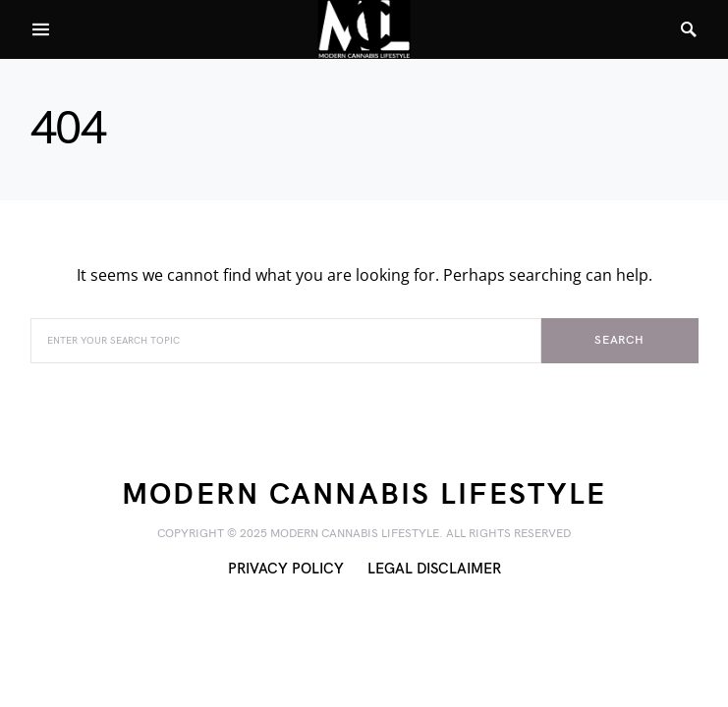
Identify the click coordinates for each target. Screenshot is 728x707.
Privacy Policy (286, 569)
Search (619, 340)
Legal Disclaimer (434, 569)
